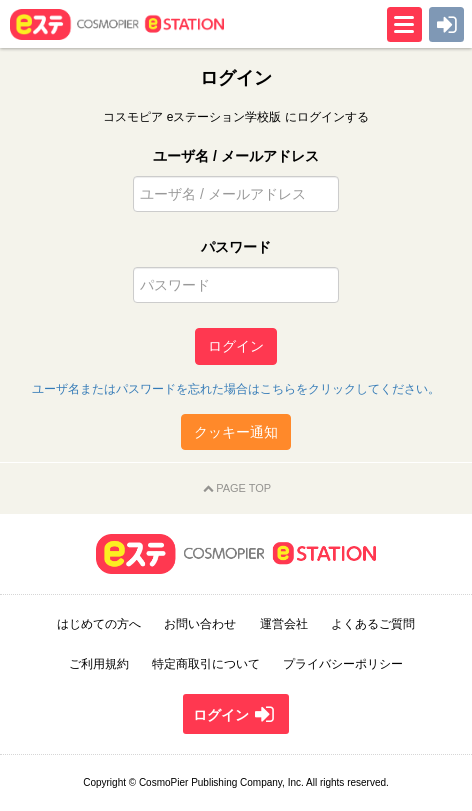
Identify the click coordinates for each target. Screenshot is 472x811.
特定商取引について (206, 664)
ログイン (236, 346)
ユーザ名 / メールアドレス (236, 156)
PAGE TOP (236, 489)
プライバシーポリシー (343, 664)
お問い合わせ (200, 624)
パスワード (236, 247)
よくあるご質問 (373, 624)
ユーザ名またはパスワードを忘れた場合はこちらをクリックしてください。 (236, 389)
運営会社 (284, 624)
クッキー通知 (236, 432)
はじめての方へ (99, 624)
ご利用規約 (99, 664)
